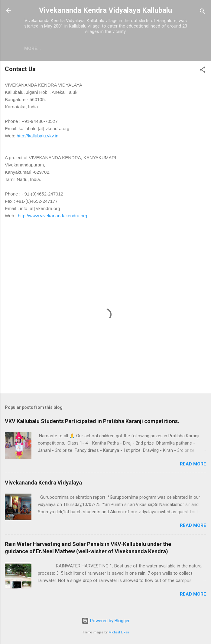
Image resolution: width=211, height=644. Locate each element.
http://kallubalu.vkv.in (37, 136)
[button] (203, 71)
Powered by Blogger (106, 621)
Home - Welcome (44, 48)
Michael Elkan (119, 632)
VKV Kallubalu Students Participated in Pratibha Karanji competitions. (92, 421)
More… (84, 48)
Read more (193, 464)
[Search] (203, 12)
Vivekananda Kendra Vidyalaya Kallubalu (105, 10)
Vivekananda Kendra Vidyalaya (43, 483)
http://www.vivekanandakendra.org (52, 216)
